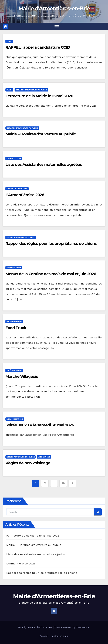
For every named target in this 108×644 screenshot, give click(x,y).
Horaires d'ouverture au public (31, 90)
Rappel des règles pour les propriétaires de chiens (51, 243)
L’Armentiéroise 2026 (25, 195)
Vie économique (14, 322)
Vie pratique (44, 457)
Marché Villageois (22, 376)
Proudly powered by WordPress (35, 628)
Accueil (44, 636)
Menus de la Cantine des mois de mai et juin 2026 (51, 274)
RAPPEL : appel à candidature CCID (38, 48)
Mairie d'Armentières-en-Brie (54, 9)
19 (63, 483)
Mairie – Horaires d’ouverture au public (41, 134)
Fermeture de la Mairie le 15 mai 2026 (39, 96)
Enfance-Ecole (14, 158)
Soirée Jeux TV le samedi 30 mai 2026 (40, 425)
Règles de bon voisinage (28, 463)
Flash (9, 41)
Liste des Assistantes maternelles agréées (44, 164)
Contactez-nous (60, 636)
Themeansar (83, 628)
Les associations (15, 419)
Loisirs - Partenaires (17, 189)
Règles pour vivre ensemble (21, 237)
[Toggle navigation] (57, 26)
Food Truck (16, 328)
